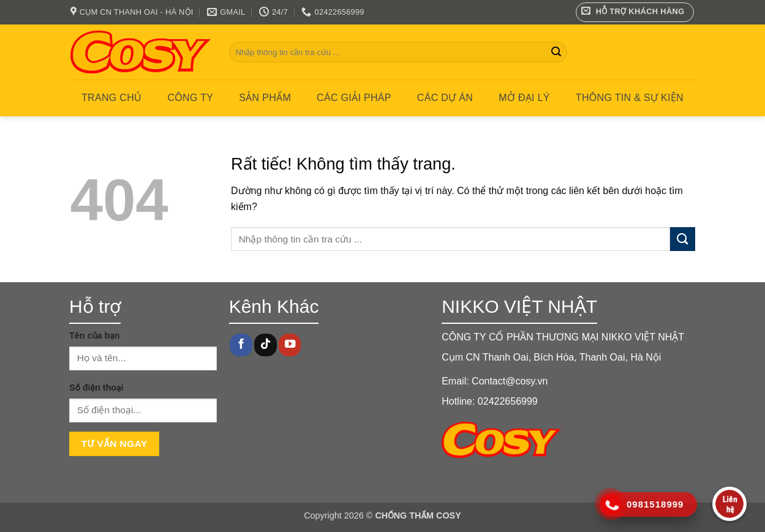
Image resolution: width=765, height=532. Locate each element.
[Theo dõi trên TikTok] (265, 345)
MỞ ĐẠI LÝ (524, 98)
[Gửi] (556, 52)
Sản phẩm (265, 98)
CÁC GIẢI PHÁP (354, 98)
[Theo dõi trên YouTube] (290, 345)
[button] (635, 12)
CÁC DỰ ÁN (445, 98)
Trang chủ (111, 98)
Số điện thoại (96, 388)
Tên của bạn (95, 335)
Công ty (190, 98)
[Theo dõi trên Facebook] (241, 345)
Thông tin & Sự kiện (630, 98)
